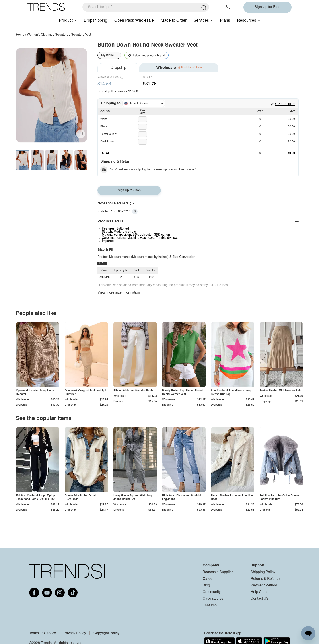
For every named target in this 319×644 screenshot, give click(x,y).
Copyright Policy (106, 633)
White (104, 119)
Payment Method (264, 586)
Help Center (260, 592)
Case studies (213, 599)
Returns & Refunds (266, 579)
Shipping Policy (263, 572)
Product (66, 21)
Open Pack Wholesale (134, 21)
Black (104, 127)
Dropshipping (95, 21)
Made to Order (174, 21)
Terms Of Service (43, 633)
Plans (225, 21)
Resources (247, 21)
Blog (206, 586)
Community (212, 592)
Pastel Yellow (108, 134)
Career (208, 579)
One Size (143, 112)
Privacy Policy (75, 633)
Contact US (260, 599)
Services (201, 21)
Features (210, 605)
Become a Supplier (218, 572)
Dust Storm (107, 142)
